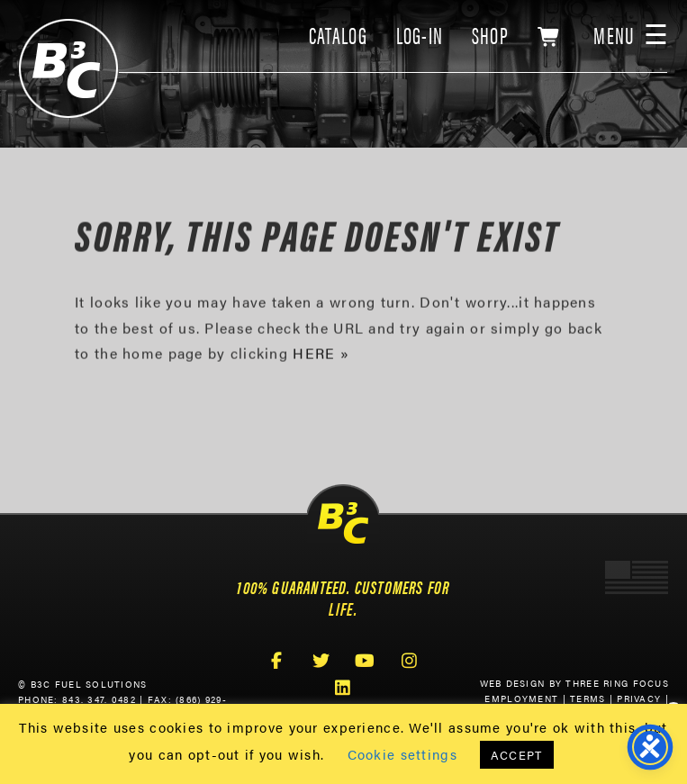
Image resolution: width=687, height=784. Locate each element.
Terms (588, 698)
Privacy (639, 698)
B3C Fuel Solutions (68, 68)
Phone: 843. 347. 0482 (77, 699)
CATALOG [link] (338, 35)
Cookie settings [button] (402, 754)
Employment (521, 698)
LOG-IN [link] (420, 35)
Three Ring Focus (617, 683)
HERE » (321, 355)
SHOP (490, 35)
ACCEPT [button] (517, 755)
